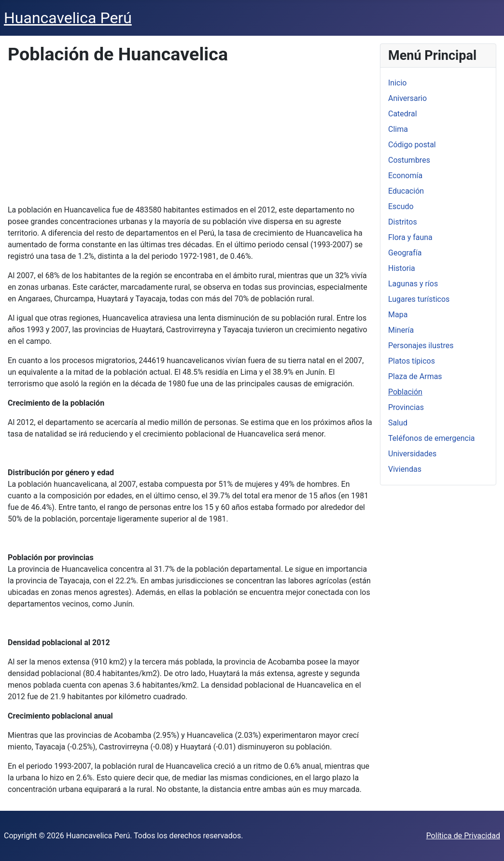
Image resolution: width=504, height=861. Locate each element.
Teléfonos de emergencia (432, 438)
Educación (406, 191)
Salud (398, 423)
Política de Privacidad (463, 836)
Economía (405, 176)
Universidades (412, 454)
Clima (398, 129)
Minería (401, 330)
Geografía (405, 253)
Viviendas (405, 469)
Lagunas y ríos (413, 284)
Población (405, 392)
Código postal (412, 145)
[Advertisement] (190, 137)
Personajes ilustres (421, 346)
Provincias (406, 407)
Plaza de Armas (415, 376)
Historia (402, 268)
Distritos (403, 222)
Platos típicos (412, 361)
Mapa (398, 315)
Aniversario (407, 98)
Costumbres (409, 160)
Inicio (397, 83)
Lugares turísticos (419, 299)
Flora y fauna (410, 237)
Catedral (403, 114)
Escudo (401, 206)
